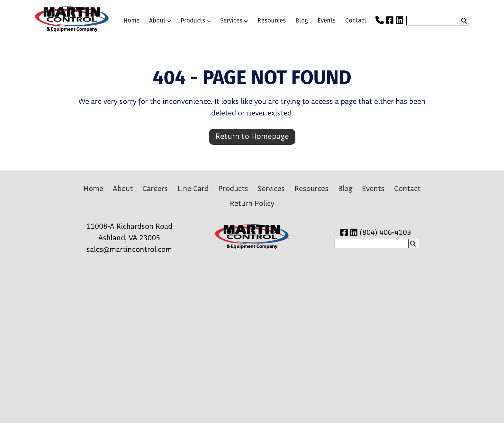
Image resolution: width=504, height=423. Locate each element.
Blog (302, 20)
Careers (155, 189)
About (157, 20)
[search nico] (433, 21)
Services (231, 20)
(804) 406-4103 (385, 233)
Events (327, 20)
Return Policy (252, 204)
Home (131, 20)
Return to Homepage (252, 137)
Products (193, 20)
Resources (272, 20)
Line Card (193, 189)
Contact (356, 20)
